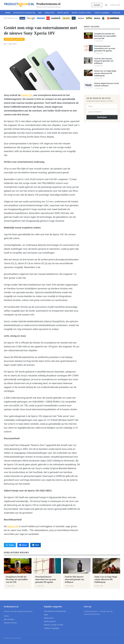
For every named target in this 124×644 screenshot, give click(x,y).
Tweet (10, 545)
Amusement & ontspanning (24, 13)
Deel (36, 545)
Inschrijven (102, 117)
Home (8, 13)
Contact (97, 5)
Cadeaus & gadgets (102, 13)
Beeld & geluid (63, 13)
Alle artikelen (9, 619)
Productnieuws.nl (48, 4)
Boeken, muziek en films (81, 13)
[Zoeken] (106, 5)
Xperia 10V (27, 95)
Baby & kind (50, 13)
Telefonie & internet (14, 39)
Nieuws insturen (10, 623)
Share (23, 545)
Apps (40, 13)
